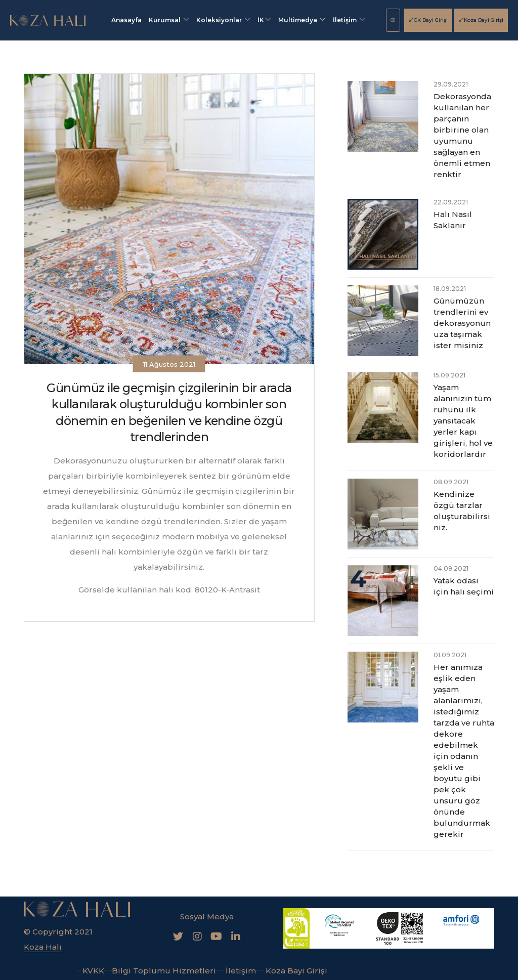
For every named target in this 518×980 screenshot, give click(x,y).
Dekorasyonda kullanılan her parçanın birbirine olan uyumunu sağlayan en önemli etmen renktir (462, 135)
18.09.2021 (450, 289)
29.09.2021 (451, 84)
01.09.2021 (450, 655)
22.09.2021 (451, 202)
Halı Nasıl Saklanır (453, 220)
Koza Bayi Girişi (481, 20)
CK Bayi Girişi (428, 20)
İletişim (349, 20)
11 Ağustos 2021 (169, 364)
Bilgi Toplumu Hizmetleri (160, 971)
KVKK (90, 971)
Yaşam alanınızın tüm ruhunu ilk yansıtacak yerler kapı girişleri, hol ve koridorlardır (463, 421)
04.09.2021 (451, 568)
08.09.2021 (451, 482)
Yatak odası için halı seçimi (464, 586)
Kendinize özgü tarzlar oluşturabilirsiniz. (462, 511)
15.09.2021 (449, 375)
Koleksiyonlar (223, 20)
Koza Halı (43, 947)
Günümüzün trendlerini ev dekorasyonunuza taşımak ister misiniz (462, 323)
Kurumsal (169, 20)
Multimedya (302, 20)
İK (264, 20)
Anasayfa (126, 20)
